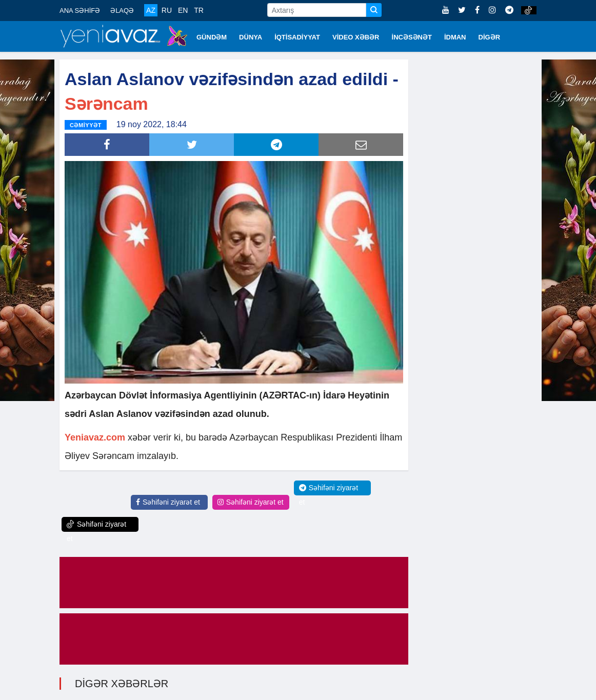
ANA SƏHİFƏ (80, 11)
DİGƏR (490, 37)
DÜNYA (251, 37)
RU (167, 10)
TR (199, 10)
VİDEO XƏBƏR (356, 37)
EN (183, 10)
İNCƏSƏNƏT (412, 37)
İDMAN (455, 37)
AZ (151, 10)
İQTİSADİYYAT (297, 37)
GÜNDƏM (212, 37)
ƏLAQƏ (122, 11)
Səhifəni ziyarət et (168, 502)
